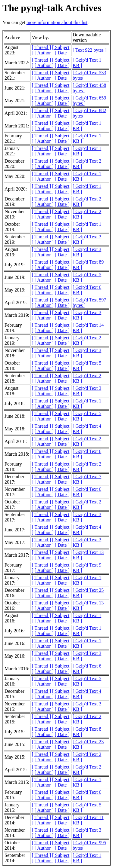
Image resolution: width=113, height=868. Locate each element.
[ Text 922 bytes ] (89, 50)
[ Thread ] (41, 47)
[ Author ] (44, 53)
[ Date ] (62, 53)
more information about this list (57, 22)
